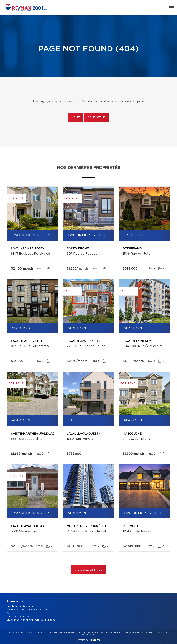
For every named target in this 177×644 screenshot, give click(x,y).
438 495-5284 (21, 617)
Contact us (97, 118)
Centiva (95, 640)
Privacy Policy (134, 632)
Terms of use (150, 632)
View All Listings (88, 570)
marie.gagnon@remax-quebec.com (34, 620)
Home (76, 118)
